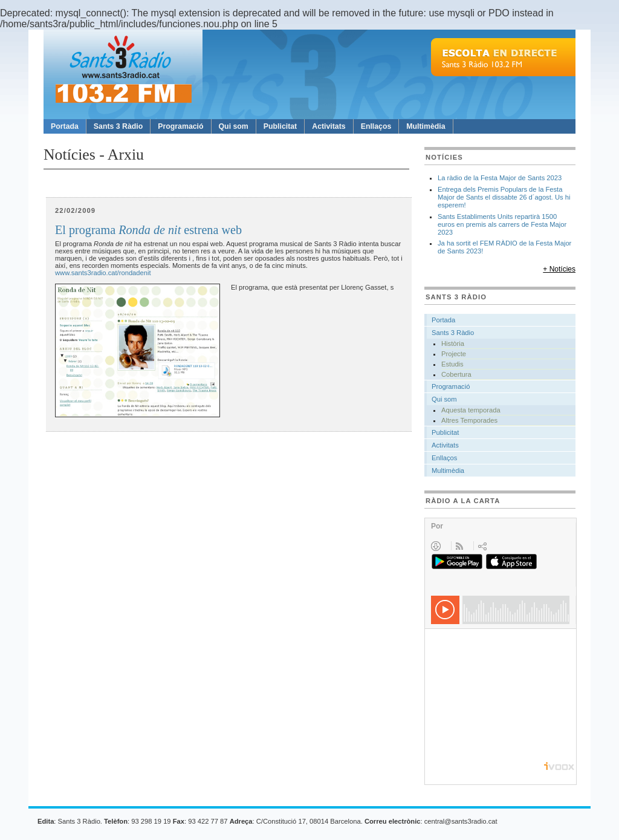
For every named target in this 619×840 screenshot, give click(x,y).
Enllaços (376, 126)
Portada (65, 126)
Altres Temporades (469, 420)
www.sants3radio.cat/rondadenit (103, 273)
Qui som (234, 126)
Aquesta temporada (471, 410)
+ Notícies (559, 269)
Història (453, 343)
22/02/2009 (75, 210)
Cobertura (456, 374)
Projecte (454, 354)
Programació (180, 126)
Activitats (329, 126)
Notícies (444, 157)
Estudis (452, 364)
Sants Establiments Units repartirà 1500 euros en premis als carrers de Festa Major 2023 (502, 224)
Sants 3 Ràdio (118, 126)
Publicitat (280, 126)
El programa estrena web (148, 230)
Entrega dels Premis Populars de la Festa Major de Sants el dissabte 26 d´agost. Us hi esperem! (504, 197)
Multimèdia (426, 126)
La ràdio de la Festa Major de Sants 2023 (500, 178)
